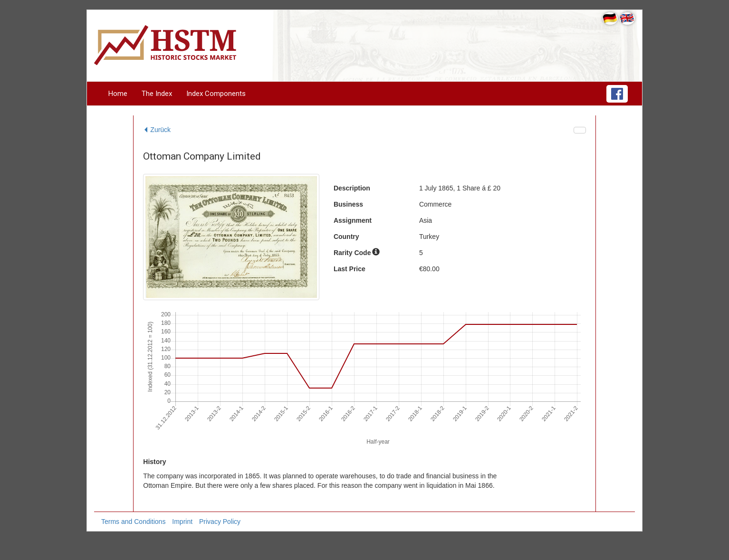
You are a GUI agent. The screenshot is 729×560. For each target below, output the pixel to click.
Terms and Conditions (133, 522)
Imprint (182, 522)
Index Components (216, 94)
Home (118, 94)
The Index (157, 94)
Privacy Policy (220, 522)
